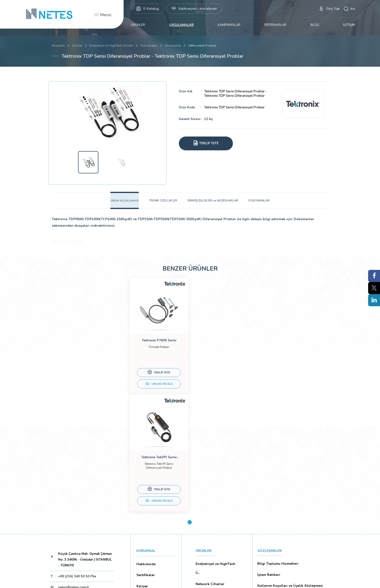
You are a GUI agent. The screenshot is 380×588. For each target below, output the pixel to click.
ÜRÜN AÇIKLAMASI (123, 202)
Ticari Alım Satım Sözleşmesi (279, 529)
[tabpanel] (156, 345)
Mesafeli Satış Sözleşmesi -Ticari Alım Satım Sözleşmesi (291, 516)
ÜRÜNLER (138, 25)
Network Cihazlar (209, 479)
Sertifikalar (145, 470)
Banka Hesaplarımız (151, 504)
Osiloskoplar (152, 46)
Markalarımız (146, 487)
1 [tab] (190, 421)
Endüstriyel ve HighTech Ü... (214, 466)
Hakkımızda (145, 462)
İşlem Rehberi (268, 469)
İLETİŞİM (349, 25)
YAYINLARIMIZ (207, 517)
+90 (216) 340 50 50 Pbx (77, 475)
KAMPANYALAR (229, 25)
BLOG (315, 25)
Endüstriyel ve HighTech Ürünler (113, 46)
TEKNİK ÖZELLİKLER (163, 202)
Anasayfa (59, 46)
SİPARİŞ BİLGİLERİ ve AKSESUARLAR (214, 202)
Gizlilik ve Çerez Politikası (277, 486)
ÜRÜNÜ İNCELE (156, 392)
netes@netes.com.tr (74, 486)
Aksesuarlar (178, 46)
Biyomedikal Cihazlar (211, 496)
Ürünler (78, 46)
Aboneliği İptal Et (84, 516)
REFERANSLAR (275, 25)
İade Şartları (267, 537)
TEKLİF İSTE (156, 380)
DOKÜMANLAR (262, 202)
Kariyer (142, 479)
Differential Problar (208, 46)
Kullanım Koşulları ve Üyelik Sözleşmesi (288, 478)
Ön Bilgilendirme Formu (276, 503)
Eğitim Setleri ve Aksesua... (216, 487)
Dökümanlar (146, 496)
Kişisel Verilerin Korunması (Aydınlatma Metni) (293, 495)
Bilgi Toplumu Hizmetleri (276, 461)
